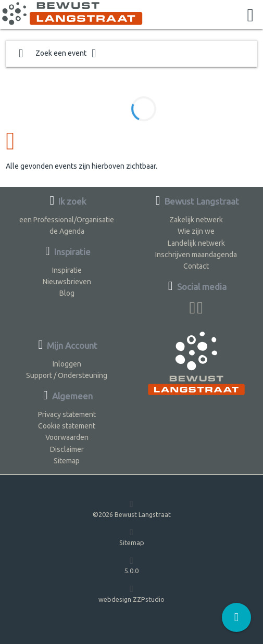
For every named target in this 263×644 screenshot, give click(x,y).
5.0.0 (131, 565)
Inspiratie (67, 270)
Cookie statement (67, 426)
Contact (196, 266)
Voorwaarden (67, 437)
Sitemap (67, 461)
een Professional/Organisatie (67, 220)
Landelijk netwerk (196, 243)
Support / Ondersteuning (67, 375)
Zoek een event (57, 54)
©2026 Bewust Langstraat (132, 508)
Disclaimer (67, 449)
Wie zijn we (196, 231)
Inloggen (67, 364)
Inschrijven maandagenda (196, 255)
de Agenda (67, 231)
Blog (67, 293)
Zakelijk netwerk (196, 220)
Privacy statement (67, 414)
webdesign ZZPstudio (131, 593)
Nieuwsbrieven (67, 282)
